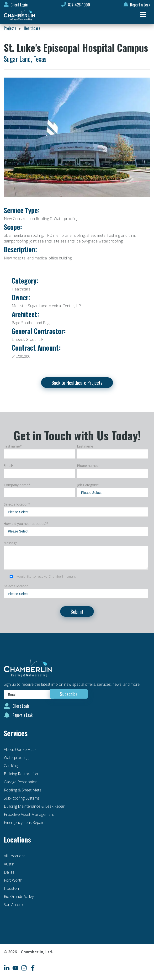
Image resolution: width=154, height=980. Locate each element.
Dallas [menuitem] (9, 872)
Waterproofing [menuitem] (16, 758)
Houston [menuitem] (11, 888)
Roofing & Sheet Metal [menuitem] (23, 790)
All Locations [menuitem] (15, 856)
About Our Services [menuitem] (20, 749)
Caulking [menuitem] (11, 766)
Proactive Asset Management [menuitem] (29, 814)
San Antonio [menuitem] (14, 905)
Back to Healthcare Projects (77, 383)
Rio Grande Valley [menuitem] (19, 896)
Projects (10, 28)
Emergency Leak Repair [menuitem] (24, 822)
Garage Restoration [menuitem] (21, 782)
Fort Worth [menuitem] (13, 880)
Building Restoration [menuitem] (21, 774)
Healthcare (32, 28)
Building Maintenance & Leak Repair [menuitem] (35, 806)
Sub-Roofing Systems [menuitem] (22, 798)
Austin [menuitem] (9, 864)
